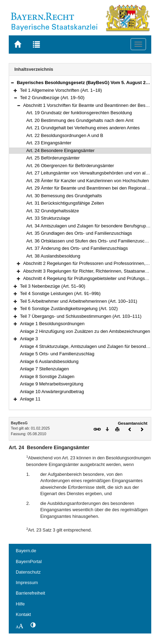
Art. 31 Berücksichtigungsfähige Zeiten (65, 203)
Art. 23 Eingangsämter (49, 143)
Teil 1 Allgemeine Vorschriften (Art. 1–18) (61, 90)
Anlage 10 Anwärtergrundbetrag (52, 392)
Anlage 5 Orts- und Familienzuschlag (57, 354)
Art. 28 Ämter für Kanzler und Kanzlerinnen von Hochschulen (88, 181)
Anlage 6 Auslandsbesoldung (49, 361)
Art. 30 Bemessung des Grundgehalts (64, 196)
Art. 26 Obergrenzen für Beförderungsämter (70, 166)
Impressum (27, 583)
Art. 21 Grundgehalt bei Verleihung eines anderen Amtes (83, 128)
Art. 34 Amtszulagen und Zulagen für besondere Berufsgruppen (90, 226)
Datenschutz (28, 572)
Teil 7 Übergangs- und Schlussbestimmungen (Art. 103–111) (81, 316)
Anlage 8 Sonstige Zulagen (47, 376)
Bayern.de (26, 551)
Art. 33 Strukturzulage (48, 218)
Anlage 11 (30, 399)
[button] (12, 83)
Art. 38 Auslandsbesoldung (53, 256)
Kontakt (23, 614)
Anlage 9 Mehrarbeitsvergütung (52, 384)
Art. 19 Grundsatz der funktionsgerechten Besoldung (79, 113)
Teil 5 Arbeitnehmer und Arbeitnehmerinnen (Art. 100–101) (79, 301)
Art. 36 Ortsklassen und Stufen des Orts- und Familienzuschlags (91, 241)
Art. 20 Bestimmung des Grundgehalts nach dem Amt (80, 120)
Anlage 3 (29, 339)
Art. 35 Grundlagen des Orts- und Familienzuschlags (79, 233)
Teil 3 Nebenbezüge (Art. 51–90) (53, 286)
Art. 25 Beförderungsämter (53, 158)
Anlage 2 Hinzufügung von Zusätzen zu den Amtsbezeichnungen (85, 331)
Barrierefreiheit (30, 593)
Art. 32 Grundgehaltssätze (53, 211)
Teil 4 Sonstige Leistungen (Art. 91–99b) (60, 293)
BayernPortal (29, 561)
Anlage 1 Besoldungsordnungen (52, 324)
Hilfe (20, 604)
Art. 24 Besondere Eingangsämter (60, 150)
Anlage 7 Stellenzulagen (44, 369)
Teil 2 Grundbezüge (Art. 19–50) (52, 98)
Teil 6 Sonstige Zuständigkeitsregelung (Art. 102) (69, 309)
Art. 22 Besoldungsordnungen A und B (65, 135)
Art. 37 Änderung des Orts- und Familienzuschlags (77, 248)
